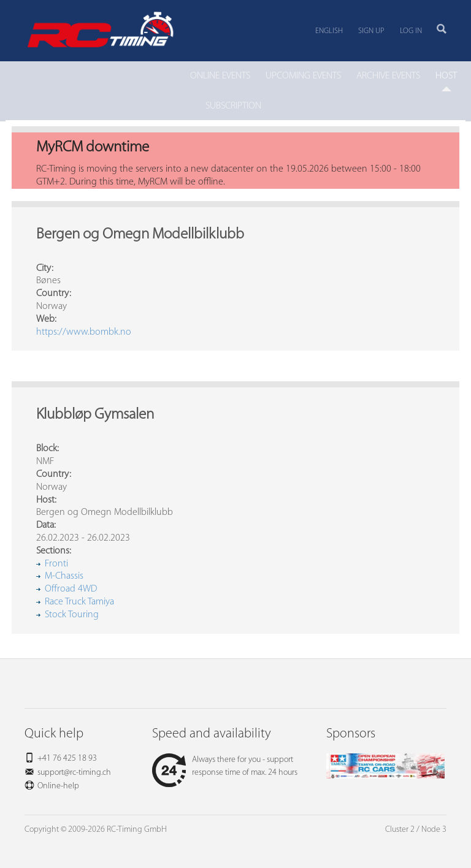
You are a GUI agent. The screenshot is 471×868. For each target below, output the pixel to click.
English (329, 31)
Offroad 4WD (71, 589)
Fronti (56, 564)
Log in (411, 31)
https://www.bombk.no (84, 332)
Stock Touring (72, 615)
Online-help (58, 786)
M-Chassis (64, 576)
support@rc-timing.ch (74, 773)
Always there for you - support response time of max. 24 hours (225, 766)
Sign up (371, 31)
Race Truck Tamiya (79, 602)
